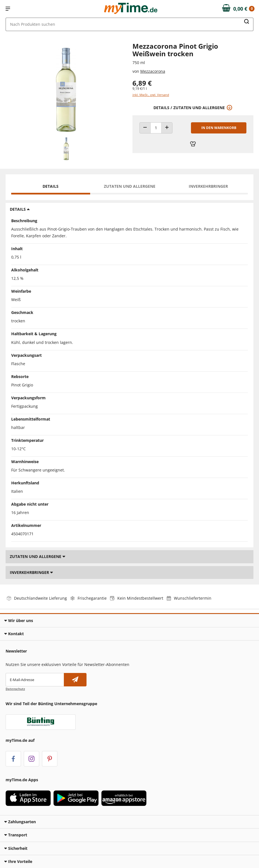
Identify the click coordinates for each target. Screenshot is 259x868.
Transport (16, 835)
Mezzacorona (153, 71)
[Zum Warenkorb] (238, 9)
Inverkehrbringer (208, 186)
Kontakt (14, 634)
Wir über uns (19, 620)
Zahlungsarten (20, 822)
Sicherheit (16, 848)
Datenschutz (15, 689)
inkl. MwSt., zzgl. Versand (151, 95)
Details (51, 186)
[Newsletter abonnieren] (75, 680)
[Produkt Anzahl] (156, 128)
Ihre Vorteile (18, 861)
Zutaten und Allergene (130, 186)
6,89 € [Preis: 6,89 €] (142, 83)
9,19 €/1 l (140, 89)
